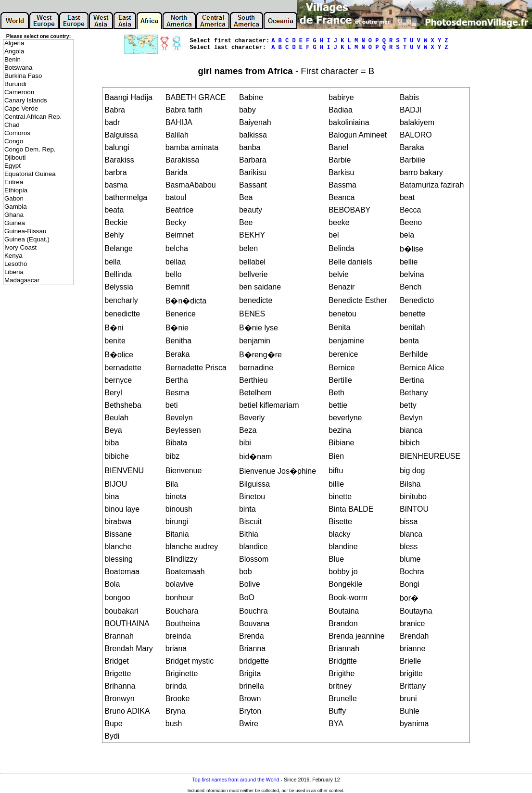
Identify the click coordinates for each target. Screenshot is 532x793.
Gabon (38, 199)
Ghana (38, 215)
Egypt (38, 166)
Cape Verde (38, 109)
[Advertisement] (38, 441)
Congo (38, 142)
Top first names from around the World (235, 780)
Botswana (38, 68)
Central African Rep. (38, 117)
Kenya (38, 256)
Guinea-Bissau (38, 232)
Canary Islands (38, 101)
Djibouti (38, 158)
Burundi (38, 84)
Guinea (38, 223)
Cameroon (38, 93)
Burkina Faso (38, 76)
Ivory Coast (38, 248)
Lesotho (38, 264)
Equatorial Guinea (38, 174)
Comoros (38, 133)
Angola (38, 52)
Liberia (38, 272)
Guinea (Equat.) (38, 240)
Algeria (38, 44)
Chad (38, 125)
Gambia (38, 207)
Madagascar (38, 281)
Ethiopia (38, 191)
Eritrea (38, 183)
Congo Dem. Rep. (38, 150)
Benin (38, 60)
